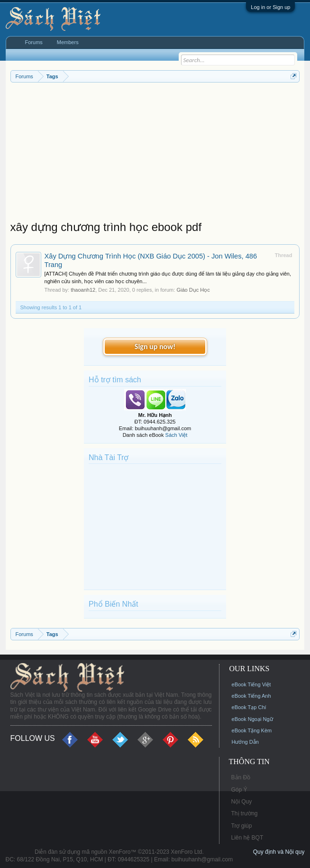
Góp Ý (239, 790)
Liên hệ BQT (247, 838)
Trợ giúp (242, 826)
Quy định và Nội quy (279, 852)
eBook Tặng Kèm (252, 730)
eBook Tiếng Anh (251, 696)
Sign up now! (155, 346)
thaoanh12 (83, 290)
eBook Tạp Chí (249, 707)
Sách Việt (177, 435)
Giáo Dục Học (193, 290)
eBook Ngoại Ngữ (252, 719)
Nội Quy (242, 802)
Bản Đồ (241, 777)
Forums (34, 42)
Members (68, 42)
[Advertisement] (155, 154)
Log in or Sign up (270, 7)
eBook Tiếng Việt (251, 684)
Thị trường (245, 813)
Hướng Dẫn (245, 742)
